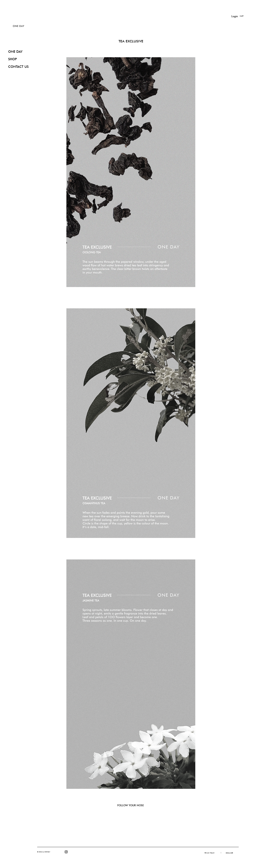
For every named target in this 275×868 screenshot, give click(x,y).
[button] (244, 16)
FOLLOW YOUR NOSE (131, 805)
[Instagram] (66, 852)
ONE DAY (15, 52)
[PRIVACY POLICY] (209, 853)
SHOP (12, 59)
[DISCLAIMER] (229, 853)
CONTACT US (18, 67)
